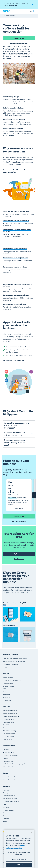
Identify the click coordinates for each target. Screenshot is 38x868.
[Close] (32, 832)
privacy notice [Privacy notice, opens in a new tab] (17, 848)
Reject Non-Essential (19, 859)
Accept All (19, 865)
